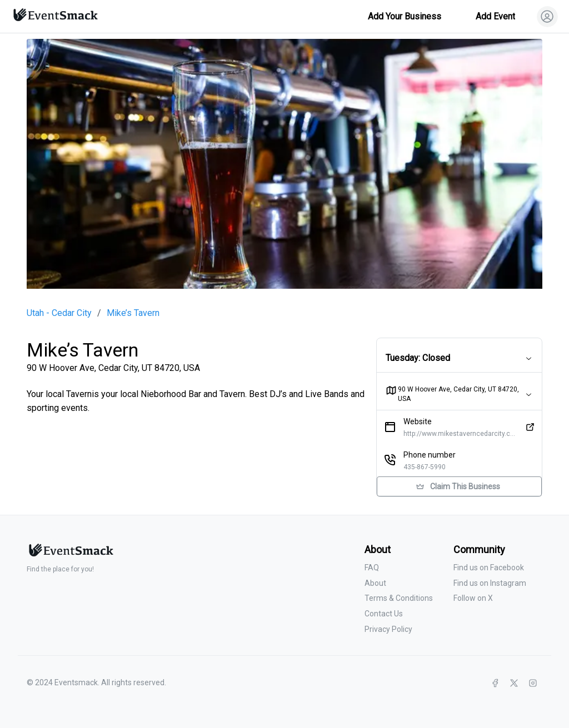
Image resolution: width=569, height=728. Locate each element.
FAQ (372, 568)
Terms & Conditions (399, 598)
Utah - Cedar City (59, 313)
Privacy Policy (388, 629)
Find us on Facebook (489, 568)
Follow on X (473, 598)
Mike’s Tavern (133, 313)
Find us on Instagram (490, 583)
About (375, 583)
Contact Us (384, 614)
